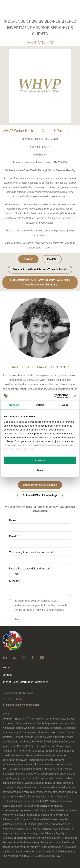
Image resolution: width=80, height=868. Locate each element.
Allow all (40, 461)
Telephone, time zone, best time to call (31, 553)
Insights (52, 259)
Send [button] (17, 619)
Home (6, 668)
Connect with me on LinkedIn (40, 485)
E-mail (13, 536)
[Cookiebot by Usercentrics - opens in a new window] (54, 396)
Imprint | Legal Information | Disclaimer (25, 682)
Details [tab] (40, 405)
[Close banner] (75, 396)
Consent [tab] (14, 405)
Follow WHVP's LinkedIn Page (40, 495)
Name (13, 520)
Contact (7, 675)
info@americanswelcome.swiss (21, 705)
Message (15, 581)
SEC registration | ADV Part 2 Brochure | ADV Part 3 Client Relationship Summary (40, 282)
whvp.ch (28, 259)
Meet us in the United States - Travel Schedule (40, 270)
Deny (40, 470)
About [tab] (66, 405)
